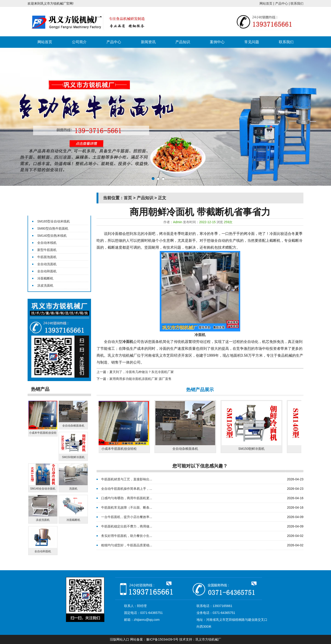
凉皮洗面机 (45, 285)
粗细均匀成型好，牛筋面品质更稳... (127, 545)
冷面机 (128, 342)
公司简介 (79, 42)
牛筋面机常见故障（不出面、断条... (127, 507)
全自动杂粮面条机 (186, 449)
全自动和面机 (47, 271)
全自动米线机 (47, 243)
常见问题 (252, 42)
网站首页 (266, 3)
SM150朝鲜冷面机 (253, 449)
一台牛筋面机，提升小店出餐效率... (127, 517)
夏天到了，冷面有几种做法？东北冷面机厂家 (142, 372)
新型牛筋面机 (47, 250)
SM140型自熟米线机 (52, 236)
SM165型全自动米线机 (54, 221)
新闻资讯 (148, 42)
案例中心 (217, 42)
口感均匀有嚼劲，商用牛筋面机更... (127, 498)
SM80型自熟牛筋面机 (53, 228)
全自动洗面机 (47, 264)
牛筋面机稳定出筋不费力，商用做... (127, 526)
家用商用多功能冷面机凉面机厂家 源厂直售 (140, 379)
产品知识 (183, 42)
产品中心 (282, 3)
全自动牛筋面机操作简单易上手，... (127, 489)
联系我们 (297, 3)
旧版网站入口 (120, 639)
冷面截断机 (45, 278)
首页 (128, 198)
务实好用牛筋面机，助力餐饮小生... (127, 536)
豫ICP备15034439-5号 (162, 639)
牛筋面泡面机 (47, 257)
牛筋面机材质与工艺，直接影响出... (127, 479)
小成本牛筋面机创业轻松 (120, 449)
